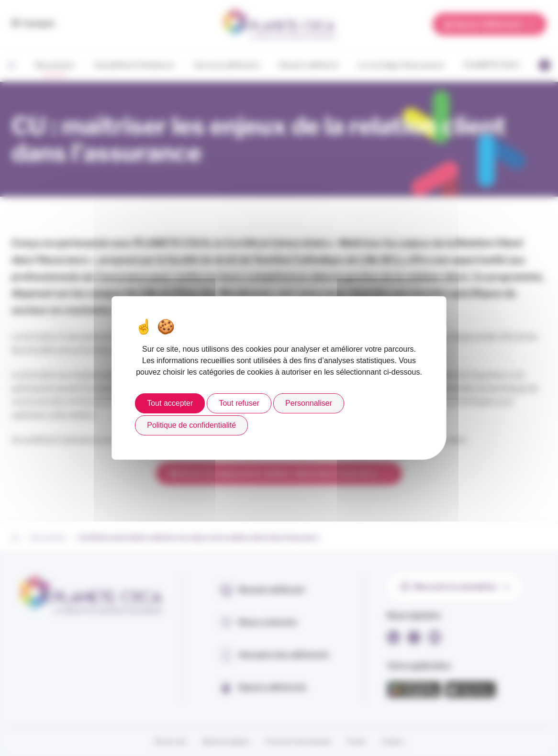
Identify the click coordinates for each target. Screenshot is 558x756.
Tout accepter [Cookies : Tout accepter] (170, 403)
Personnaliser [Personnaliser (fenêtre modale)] (309, 403)
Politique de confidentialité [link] (191, 425)
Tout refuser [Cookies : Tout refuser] (239, 403)
